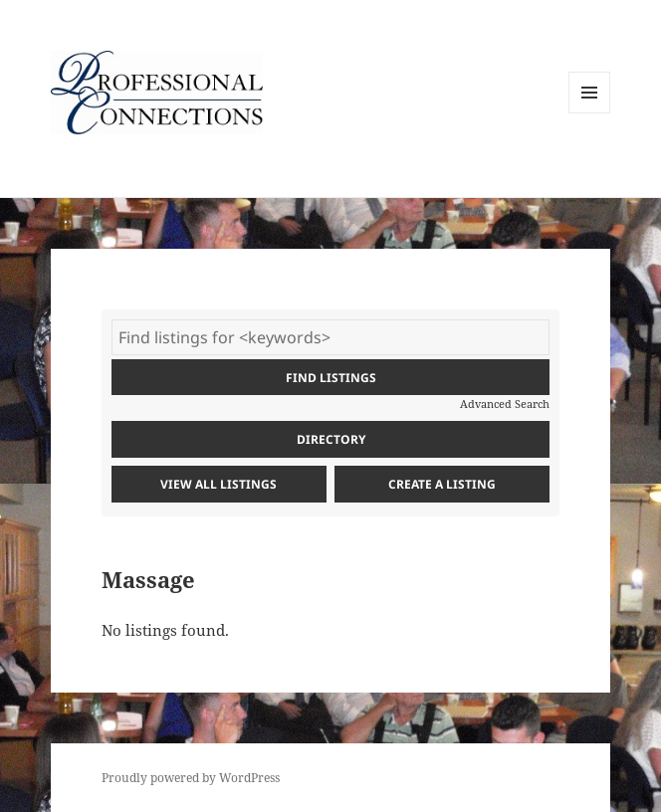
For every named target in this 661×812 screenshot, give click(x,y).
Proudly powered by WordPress (191, 778)
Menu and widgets (590, 113)
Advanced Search (505, 404)
